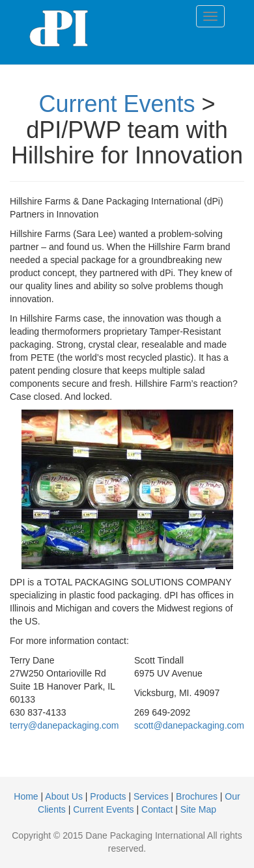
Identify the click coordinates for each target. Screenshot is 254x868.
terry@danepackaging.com (64, 725)
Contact (157, 809)
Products (108, 796)
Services (151, 796)
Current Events (117, 104)
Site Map (198, 809)
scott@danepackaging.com (189, 725)
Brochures (197, 796)
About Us (64, 796)
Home (26, 796)
